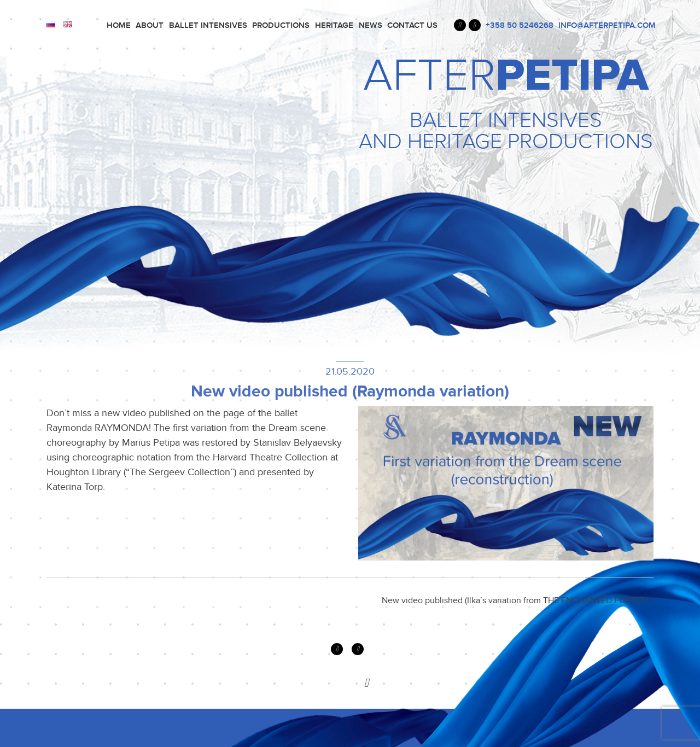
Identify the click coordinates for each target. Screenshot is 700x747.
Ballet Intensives (208, 25)
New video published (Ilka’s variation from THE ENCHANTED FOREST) (518, 600)
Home (119, 25)
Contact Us (412, 25)
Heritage (334, 25)
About (150, 25)
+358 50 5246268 (520, 25)
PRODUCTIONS (281, 25)
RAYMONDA (122, 428)
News (371, 25)
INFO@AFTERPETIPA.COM (607, 25)
